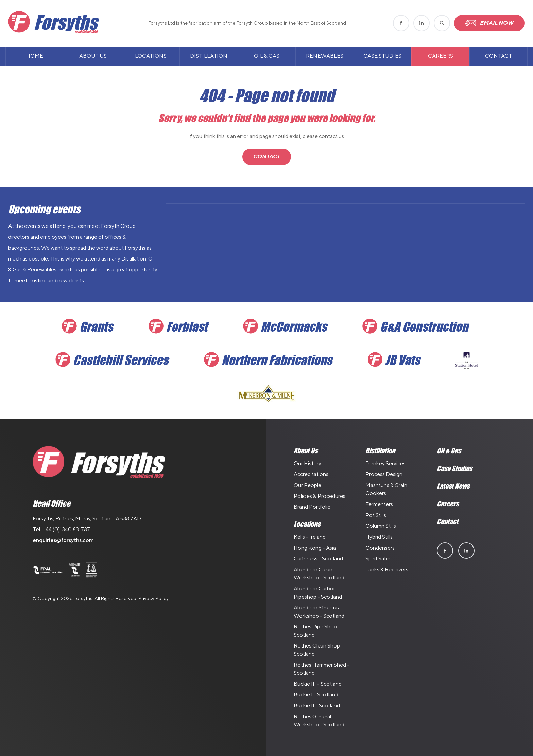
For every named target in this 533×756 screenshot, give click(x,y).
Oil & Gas (267, 56)
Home (35, 56)
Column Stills (381, 526)
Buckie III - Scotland (318, 684)
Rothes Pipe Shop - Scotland (317, 631)
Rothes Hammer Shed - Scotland (322, 669)
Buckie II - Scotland (317, 705)
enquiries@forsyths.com (63, 540)
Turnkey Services (385, 463)
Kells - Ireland (310, 537)
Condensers (380, 548)
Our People (307, 485)
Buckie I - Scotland (316, 695)
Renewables (325, 56)
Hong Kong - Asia (315, 548)
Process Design (384, 474)
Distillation (209, 56)
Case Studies (382, 56)
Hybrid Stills (379, 537)
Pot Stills (376, 515)
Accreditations (311, 474)
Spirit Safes (379, 559)
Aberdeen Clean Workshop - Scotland (319, 574)
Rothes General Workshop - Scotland (319, 720)
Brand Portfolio (312, 507)
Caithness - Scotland (318, 559)
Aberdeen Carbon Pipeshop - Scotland (318, 593)
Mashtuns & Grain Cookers (386, 489)
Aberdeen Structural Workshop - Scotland (319, 612)
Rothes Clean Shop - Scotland (319, 650)
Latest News (453, 486)
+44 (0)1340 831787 (66, 529)
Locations (151, 56)
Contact (498, 56)
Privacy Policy (153, 598)
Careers (441, 56)
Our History (307, 463)
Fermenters (379, 504)
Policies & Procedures (320, 496)
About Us (93, 56)
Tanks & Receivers (387, 569)
